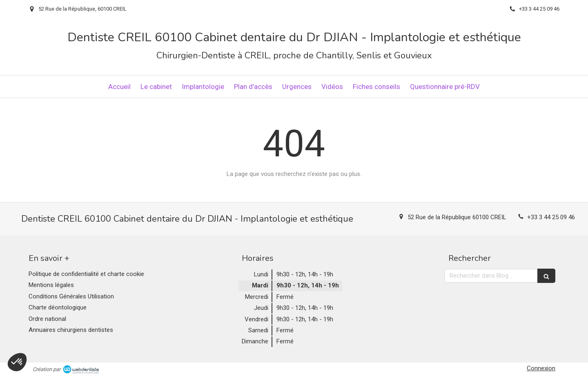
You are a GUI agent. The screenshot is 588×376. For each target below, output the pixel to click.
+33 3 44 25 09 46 (551, 217)
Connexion (541, 368)
